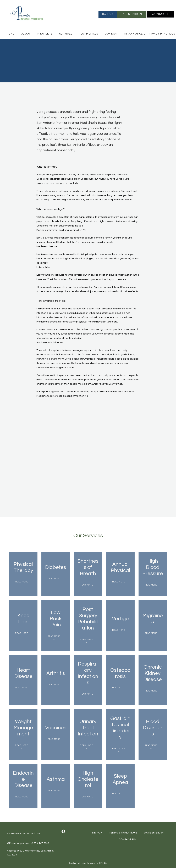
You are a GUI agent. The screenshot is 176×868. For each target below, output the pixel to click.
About (26, 34)
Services (66, 34)
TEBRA (103, 863)
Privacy (96, 833)
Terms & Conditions (123, 833)
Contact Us (127, 839)
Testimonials (89, 34)
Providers (45, 34)
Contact (111, 34)
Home (11, 34)
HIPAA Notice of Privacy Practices (150, 34)
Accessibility (154, 833)
